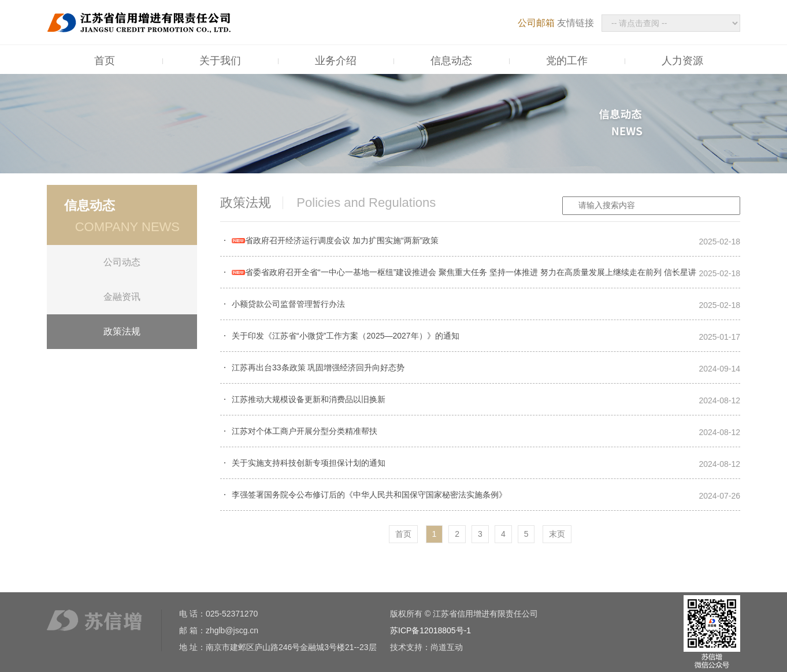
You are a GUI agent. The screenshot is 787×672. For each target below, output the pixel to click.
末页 (557, 534)
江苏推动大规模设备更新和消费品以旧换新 (309, 399)
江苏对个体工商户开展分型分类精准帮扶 (305, 431)
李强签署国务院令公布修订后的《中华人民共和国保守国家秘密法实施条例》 (369, 495)
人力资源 (682, 61)
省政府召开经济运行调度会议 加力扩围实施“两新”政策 (335, 240)
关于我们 (220, 61)
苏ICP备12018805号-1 (430, 630)
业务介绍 (336, 61)
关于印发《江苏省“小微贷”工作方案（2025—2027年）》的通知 (346, 336)
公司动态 (122, 262)
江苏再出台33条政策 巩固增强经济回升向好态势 (318, 367)
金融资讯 (122, 297)
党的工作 (567, 61)
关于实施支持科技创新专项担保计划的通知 (309, 463)
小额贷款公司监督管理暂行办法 (288, 304)
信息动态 (451, 61)
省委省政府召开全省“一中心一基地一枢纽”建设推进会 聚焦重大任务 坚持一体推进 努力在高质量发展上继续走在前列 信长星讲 (464, 272)
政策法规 (122, 331)
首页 (105, 61)
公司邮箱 (536, 23)
